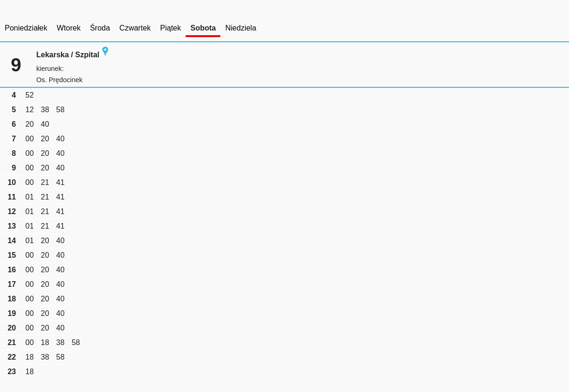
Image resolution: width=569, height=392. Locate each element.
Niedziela (241, 28)
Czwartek (135, 28)
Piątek (171, 28)
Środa (100, 28)
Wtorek (69, 28)
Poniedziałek (26, 28)
